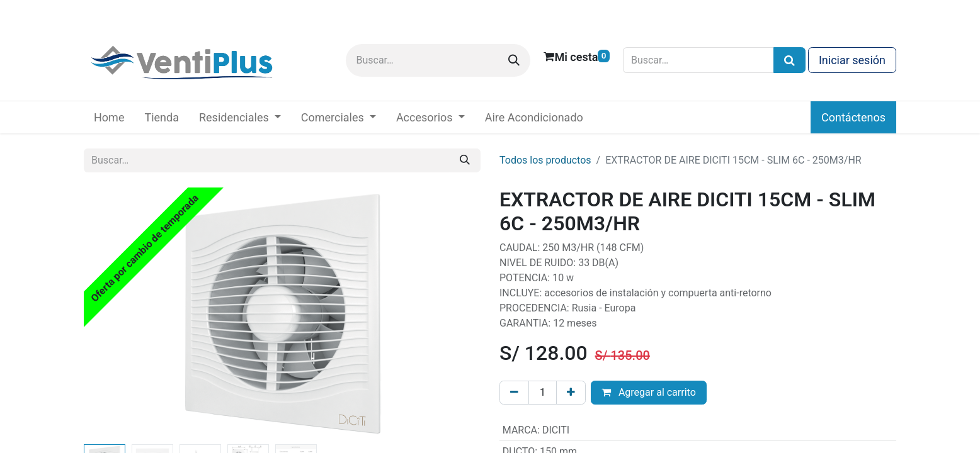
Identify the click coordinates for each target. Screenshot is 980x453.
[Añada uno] (571, 393)
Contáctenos (853, 117)
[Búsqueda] (789, 60)
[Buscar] (514, 60)
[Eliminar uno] (514, 393)
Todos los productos (545, 160)
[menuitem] (109, 117)
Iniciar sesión (852, 60)
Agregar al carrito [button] (649, 392)
